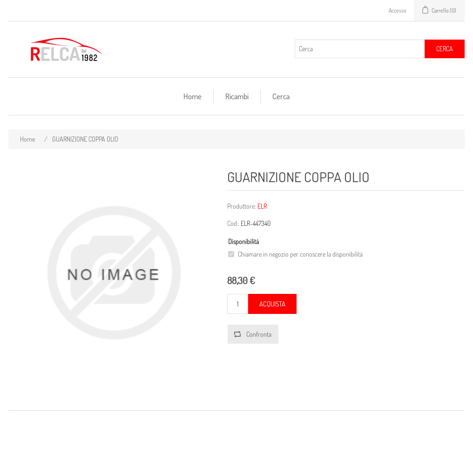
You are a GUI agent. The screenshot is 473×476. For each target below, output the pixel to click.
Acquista (272, 304)
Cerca (445, 49)
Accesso (398, 10)
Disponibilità (243, 241)
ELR (262, 206)
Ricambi (237, 96)
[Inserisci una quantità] (238, 304)
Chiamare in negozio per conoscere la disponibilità (300, 254)
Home (193, 96)
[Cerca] (360, 49)
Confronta (259, 334)
